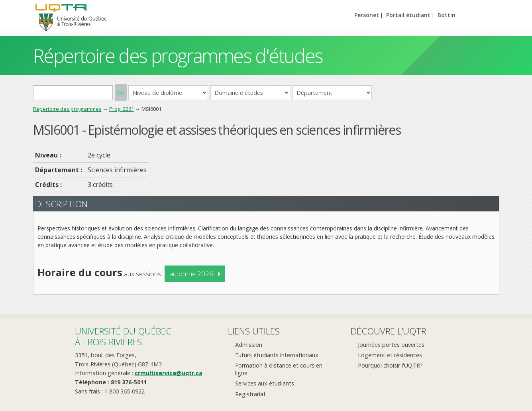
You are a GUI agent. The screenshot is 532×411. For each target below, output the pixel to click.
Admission (249, 345)
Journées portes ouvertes (391, 345)
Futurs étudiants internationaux (277, 355)
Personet (367, 15)
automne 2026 (191, 274)
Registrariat (250, 394)
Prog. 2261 (122, 109)
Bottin (447, 15)
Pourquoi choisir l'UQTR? (390, 365)
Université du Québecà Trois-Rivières (123, 336)
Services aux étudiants (265, 383)
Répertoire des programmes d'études (178, 56)
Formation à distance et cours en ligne (279, 369)
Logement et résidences (390, 355)
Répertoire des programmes (67, 109)
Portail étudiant (408, 15)
